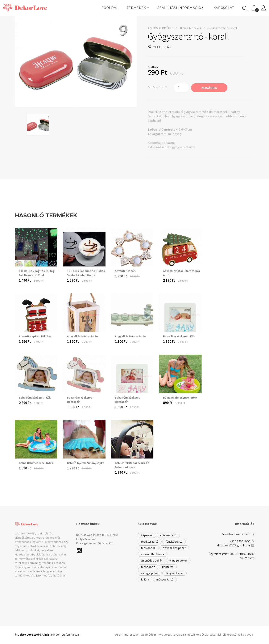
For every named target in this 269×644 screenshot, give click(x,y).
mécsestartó (168, 535)
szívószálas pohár (174, 548)
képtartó (168, 567)
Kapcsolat (224, 8)
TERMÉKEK (138, 8)
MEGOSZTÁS (159, 47)
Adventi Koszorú (126, 271)
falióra (145, 579)
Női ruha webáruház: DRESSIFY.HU (97, 535)
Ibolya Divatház (86, 539)
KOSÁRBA (209, 88)
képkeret (147, 535)
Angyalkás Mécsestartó (82, 336)
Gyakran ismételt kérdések (191, 635)
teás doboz (148, 548)
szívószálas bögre (153, 554)
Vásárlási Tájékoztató (223, 635)
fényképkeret (175, 573)
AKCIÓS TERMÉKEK (163, 28)
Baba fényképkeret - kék (179, 336)
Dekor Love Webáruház (33, 635)
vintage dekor (178, 561)
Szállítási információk (181, 8)
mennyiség (157, 87)
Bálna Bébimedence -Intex (180, 398)
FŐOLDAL (110, 8)
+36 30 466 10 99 (240, 541)
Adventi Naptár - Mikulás (35, 336)
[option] (76, 62)
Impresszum (132, 635)
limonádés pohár (152, 561)
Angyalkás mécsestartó (130, 336)
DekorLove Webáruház (236, 534)
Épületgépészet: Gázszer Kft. (95, 543)
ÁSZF (119, 635)
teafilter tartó (150, 542)
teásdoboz (148, 567)
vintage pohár (150, 573)
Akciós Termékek (193, 28)
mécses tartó (165, 579)
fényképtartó (174, 542)
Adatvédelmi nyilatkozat (156, 635)
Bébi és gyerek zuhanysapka (86, 463)
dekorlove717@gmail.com (233, 545)
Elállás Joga (246, 635)
